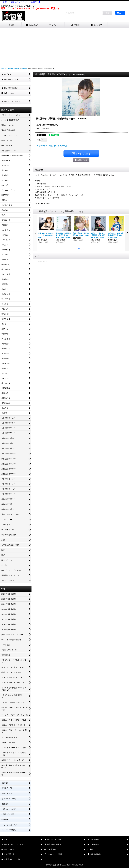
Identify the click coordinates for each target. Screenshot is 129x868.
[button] (118, 25)
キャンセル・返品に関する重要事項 (52, 146)
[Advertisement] (64, 47)
